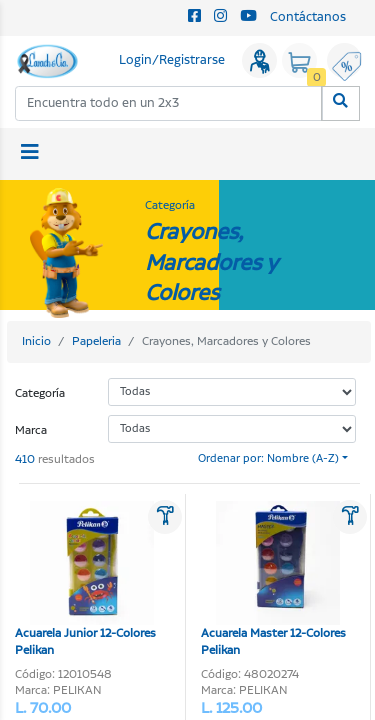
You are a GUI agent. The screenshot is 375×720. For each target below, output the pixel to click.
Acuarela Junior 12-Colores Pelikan (85, 580)
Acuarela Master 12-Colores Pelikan (273, 580)
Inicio (36, 341)
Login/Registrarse (172, 60)
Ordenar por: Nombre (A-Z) (268, 459)
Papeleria (96, 341)
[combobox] (169, 103)
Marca (31, 430)
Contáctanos (308, 17)
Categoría (40, 393)
